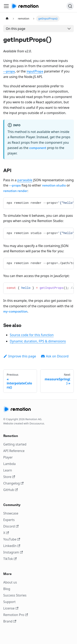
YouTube (12, 539)
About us (10, 582)
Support (9, 602)
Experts (9, 520)
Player (8, 457)
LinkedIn (12, 546)
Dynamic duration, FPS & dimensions (38, 341)
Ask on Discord (55, 356)
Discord (11, 526)
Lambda (9, 464)
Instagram (13, 552)
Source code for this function (32, 335)
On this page (16, 29)
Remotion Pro (16, 615)
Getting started (15, 444)
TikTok (10, 559)
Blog (7, 589)
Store (9, 477)
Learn (8, 470)
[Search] (70, 6)
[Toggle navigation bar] (6, 6)
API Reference (14, 451)
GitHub (10, 490)
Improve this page (20, 356)
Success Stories (15, 595)
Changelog (13, 483)
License (11, 608)
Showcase (11, 513)
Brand (10, 621)
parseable (25, 180)
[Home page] (7, 19)
